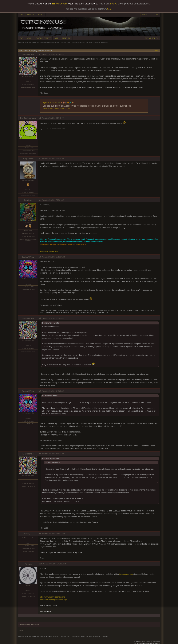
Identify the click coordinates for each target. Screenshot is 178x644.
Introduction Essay (78, 43)
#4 (40, 200)
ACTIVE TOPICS (152, 38)
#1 (40, 54)
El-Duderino (28, 54)
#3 (40, 159)
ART (56, 38)
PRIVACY (30, 15)
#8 (40, 454)
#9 (40, 534)
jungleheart (28, 159)
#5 (40, 257)
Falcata (28, 564)
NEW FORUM (60, 4)
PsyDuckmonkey (28, 118)
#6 (40, 318)
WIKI (29, 38)
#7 (40, 391)
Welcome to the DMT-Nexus (27, 43)
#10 (41, 564)
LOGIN (145, 15)
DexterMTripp (28, 257)
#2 (40, 118)
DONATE (41, 15)
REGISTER (155, 15)
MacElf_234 (28, 534)
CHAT (21, 15)
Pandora (28, 200)
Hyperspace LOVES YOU (49, 251)
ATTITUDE (66, 38)
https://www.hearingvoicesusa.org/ (53, 600)
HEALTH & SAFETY (43, 38)
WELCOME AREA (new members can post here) (54, 43)
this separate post (126, 574)
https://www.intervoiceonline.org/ (52, 597)
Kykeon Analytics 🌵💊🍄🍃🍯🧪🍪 (58, 103)
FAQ (21, 38)
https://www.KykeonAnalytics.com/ (56, 108)
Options (157, 51)
